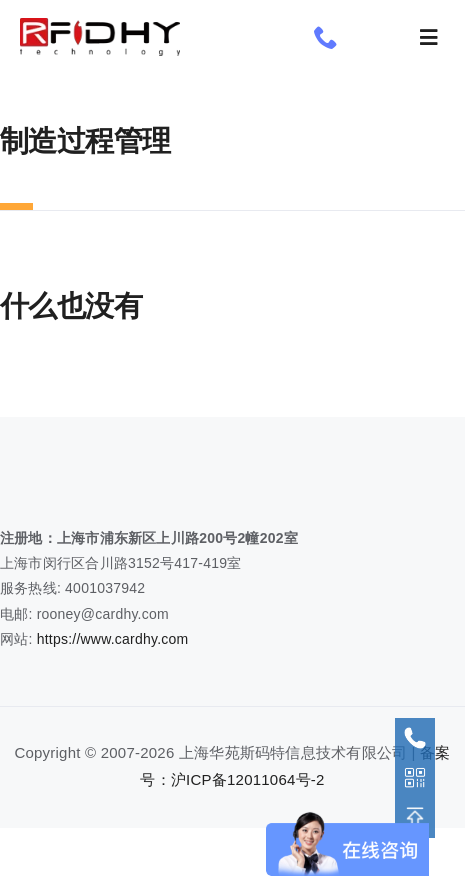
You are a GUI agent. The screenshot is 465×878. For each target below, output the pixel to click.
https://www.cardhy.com (113, 639)
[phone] (326, 37)
